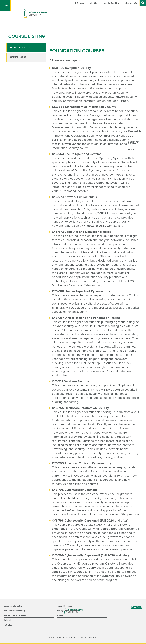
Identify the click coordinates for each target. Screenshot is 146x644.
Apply (131, 149)
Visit (130, 136)
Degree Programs (20, 48)
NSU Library (9, 625)
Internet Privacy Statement (15, 615)
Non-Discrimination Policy (15, 611)
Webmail (7, 620)
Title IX (60, 615)
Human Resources (64, 606)
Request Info (135, 131)
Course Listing (18, 57)
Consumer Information (13, 606)
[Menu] (5, 6)
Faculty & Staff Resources (68, 611)
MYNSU (137, 607)
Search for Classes (133, 143)
